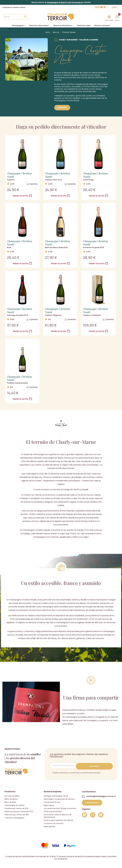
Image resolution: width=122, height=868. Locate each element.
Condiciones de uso (52, 801)
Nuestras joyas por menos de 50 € (19, 811)
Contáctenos (7, 7)
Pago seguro (49, 804)
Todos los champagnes (14, 817)
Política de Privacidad (53, 811)
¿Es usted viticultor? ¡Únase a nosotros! (60, 807)
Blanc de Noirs (10, 801)
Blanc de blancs (11, 798)
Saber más (62, 107)
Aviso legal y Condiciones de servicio (59, 798)
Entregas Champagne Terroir (56, 795)
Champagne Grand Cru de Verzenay (64, 2)
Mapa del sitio (50, 826)
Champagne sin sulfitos (15, 804)
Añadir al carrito (22, 196)
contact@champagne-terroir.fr (101, 795)
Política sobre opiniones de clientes (59, 819)
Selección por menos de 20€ (17, 814)
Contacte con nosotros (54, 822)
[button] (92, 802)
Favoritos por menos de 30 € (17, 807)
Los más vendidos (12, 795)
